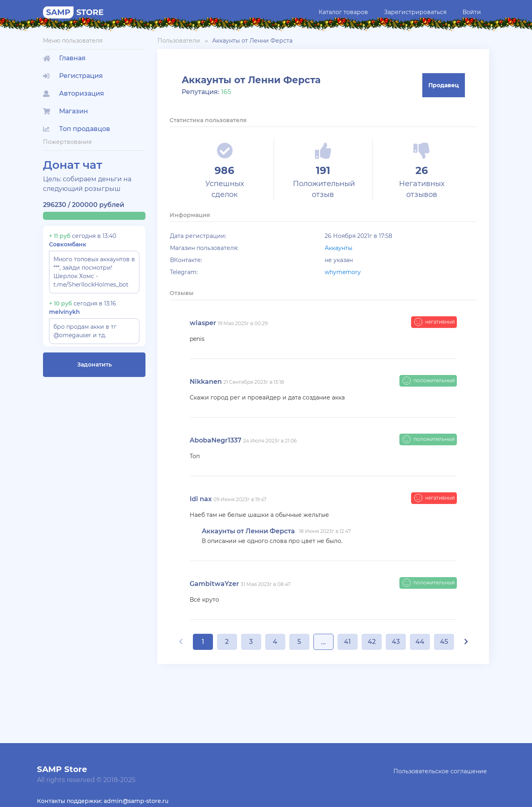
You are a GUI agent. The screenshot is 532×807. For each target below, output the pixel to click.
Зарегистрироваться (415, 12)
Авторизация (74, 93)
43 (396, 642)
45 (444, 642)
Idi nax (201, 499)
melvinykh (64, 312)
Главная (64, 58)
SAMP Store (62, 769)
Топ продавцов (77, 129)
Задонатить (94, 365)
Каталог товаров (343, 12)
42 (372, 642)
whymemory (343, 272)
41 (347, 642)
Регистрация (73, 76)
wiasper (203, 323)
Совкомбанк (68, 244)
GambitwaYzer (214, 584)
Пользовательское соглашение (440, 771)
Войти (472, 12)
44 (420, 642)
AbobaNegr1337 (216, 440)
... (323, 642)
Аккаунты (339, 248)
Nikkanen (206, 382)
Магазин (65, 111)
